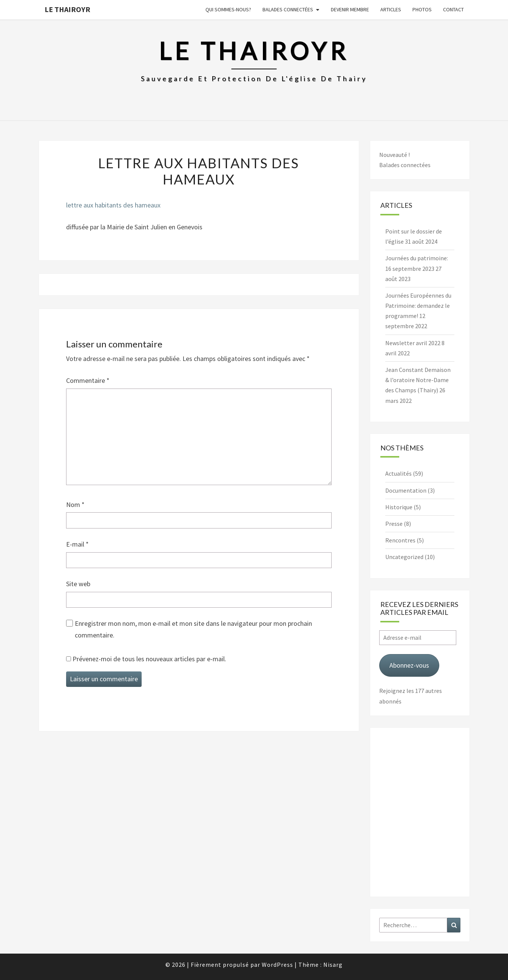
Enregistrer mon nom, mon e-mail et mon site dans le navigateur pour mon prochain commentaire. (193, 629)
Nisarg (333, 965)
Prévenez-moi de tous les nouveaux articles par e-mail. (149, 659)
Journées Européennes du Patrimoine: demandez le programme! (418, 306)
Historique (399, 507)
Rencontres (400, 540)
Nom (75, 505)
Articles (391, 9)
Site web (78, 584)
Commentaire (88, 380)
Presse (394, 524)
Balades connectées (288, 9)
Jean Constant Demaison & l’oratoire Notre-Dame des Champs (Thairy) (418, 380)
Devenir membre (350, 9)
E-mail (77, 544)
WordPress (277, 965)
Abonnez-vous (409, 665)
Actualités (398, 473)
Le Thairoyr (67, 9)
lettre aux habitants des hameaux (113, 205)
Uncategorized (404, 557)
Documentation (406, 490)
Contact (453, 9)
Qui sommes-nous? (228, 9)
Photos (422, 9)
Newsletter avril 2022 (413, 343)
